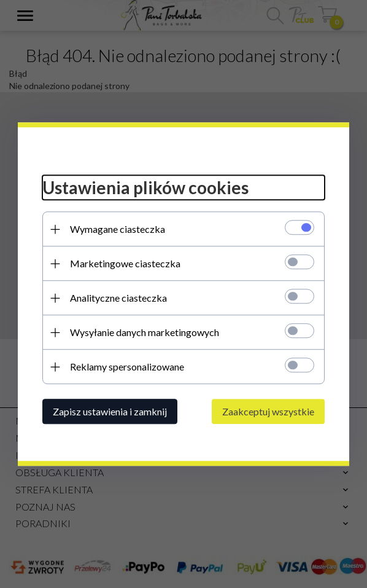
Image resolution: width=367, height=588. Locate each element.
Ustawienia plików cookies (145, 188)
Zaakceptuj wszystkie (268, 411)
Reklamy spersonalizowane (127, 367)
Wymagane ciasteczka (118, 229)
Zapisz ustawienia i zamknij (110, 411)
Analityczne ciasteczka (118, 298)
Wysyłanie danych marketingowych (145, 332)
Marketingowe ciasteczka (125, 263)
